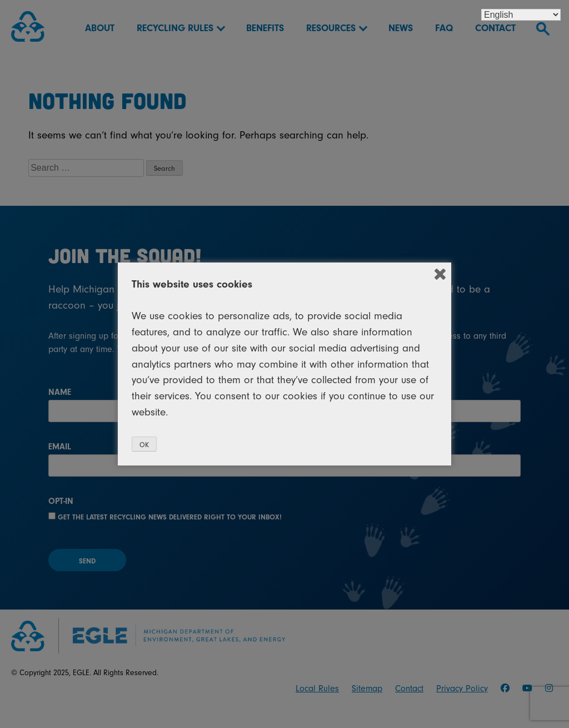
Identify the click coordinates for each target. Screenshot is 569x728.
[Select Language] (521, 15)
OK (144, 445)
